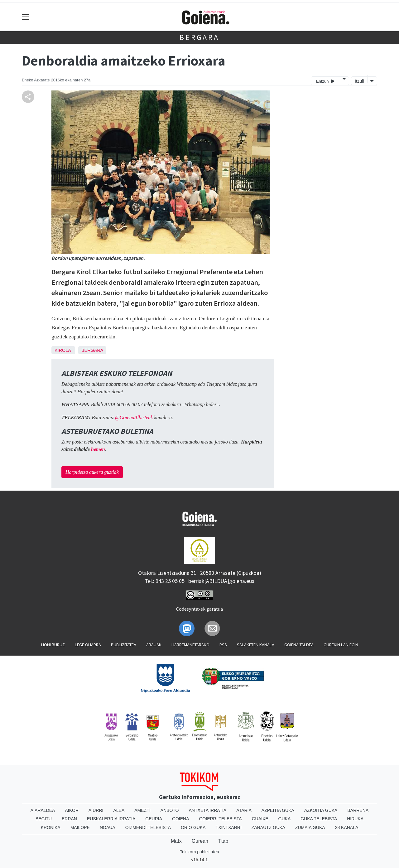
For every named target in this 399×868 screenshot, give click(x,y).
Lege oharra (88, 645)
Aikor (72, 810)
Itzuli (359, 81)
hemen (98, 449)
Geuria (154, 819)
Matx (176, 841)
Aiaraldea (43, 810)
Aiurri (96, 810)
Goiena (180, 819)
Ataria (244, 810)
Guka (285, 819)
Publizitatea (124, 645)
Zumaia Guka (310, 827)
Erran (69, 819)
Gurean (200, 841)
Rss (223, 645)
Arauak (154, 645)
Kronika (51, 827)
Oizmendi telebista (148, 827)
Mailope (80, 827)
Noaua (108, 827)
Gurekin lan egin (341, 645)
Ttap (223, 841)
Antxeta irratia (208, 810)
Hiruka (355, 819)
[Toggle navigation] (26, 17)
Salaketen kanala (256, 645)
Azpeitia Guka (278, 810)
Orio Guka (193, 827)
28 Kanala (347, 827)
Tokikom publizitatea (199, 852)
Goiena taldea (299, 645)
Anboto (170, 810)
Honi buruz (53, 645)
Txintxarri (229, 827)
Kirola (63, 350)
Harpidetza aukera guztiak (92, 472)
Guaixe (260, 819)
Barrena (358, 810)
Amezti (142, 810)
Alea (119, 810)
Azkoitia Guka (321, 810)
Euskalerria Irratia (111, 819)
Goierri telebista (220, 819)
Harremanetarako (190, 645)
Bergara (199, 37)
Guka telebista (319, 819)
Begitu (44, 819)
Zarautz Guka (268, 827)
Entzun (325, 81)
